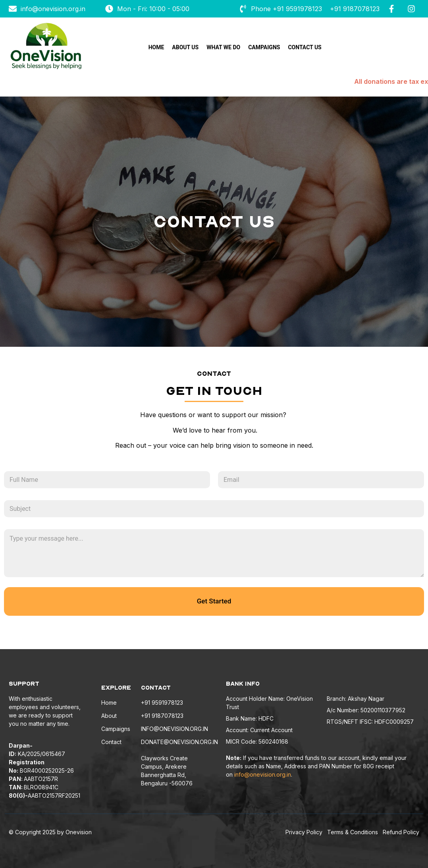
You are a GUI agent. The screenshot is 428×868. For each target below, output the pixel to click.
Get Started (214, 601)
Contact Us (305, 47)
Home (156, 47)
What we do (223, 47)
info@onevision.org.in (263, 774)
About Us (185, 47)
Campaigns (264, 47)
